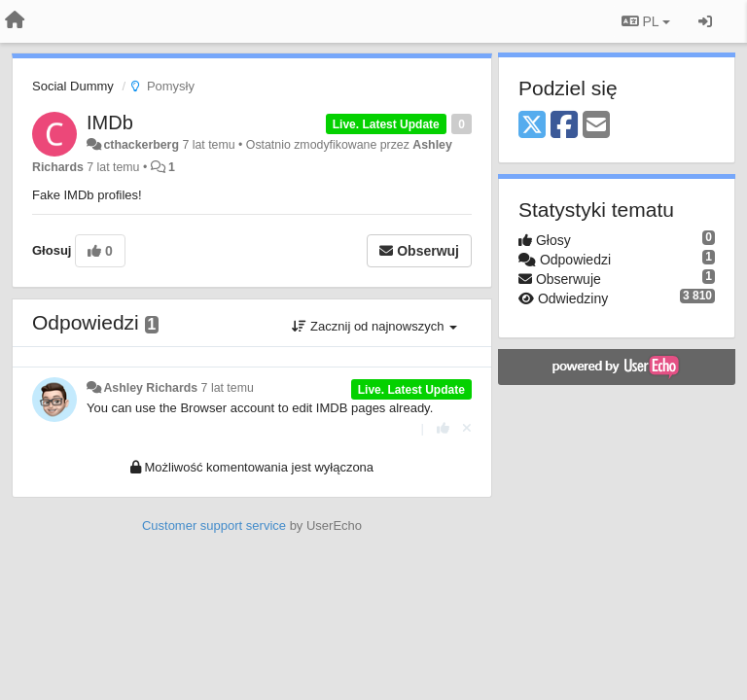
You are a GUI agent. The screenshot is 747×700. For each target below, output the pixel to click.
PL (646, 21)
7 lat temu (228, 388)
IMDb (110, 122)
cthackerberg (141, 145)
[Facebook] (564, 126)
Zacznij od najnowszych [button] (374, 326)
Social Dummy (73, 86)
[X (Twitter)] (532, 126)
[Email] (596, 126)
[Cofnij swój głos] (467, 428)
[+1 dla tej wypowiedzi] (443, 428)
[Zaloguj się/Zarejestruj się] (705, 21)
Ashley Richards (150, 388)
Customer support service (214, 525)
